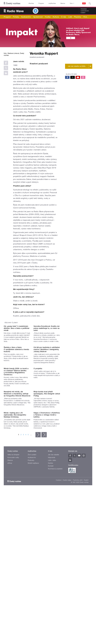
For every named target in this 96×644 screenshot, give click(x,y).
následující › (38, 530)
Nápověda (52, 553)
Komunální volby (13, 553)
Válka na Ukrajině (13, 550)
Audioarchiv (85, 11)
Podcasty (31, 556)
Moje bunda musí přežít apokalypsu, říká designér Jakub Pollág (47, 474)
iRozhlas (30, 3)
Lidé (70, 17)
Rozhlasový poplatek (55, 564)
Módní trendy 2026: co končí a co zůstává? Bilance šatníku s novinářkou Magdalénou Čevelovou (16, 437)
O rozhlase (65, 3)
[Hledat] (90, 3)
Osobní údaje (67, 575)
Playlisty (78, 17)
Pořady (16, 17)
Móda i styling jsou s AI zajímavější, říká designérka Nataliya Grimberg (15, 510)
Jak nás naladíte (54, 550)
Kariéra (50, 559)
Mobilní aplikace (33, 559)
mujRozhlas (47, 3)
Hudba (48, 17)
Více (86, 17)
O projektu (38, 434)
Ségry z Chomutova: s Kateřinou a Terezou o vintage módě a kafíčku (47, 510)
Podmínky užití (78, 575)
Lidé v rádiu (52, 556)
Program (38, 3)
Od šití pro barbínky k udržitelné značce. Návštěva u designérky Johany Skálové (47, 399)
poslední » (44, 530)
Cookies (58, 575)
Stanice (56, 3)
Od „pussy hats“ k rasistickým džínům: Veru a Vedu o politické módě (17, 363)
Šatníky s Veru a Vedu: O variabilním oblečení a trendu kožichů (16, 399)
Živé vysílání (32, 550)
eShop (10, 559)
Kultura (56, 17)
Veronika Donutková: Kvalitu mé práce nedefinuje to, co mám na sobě (46, 363)
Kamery (83, 13)
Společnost (38, 17)
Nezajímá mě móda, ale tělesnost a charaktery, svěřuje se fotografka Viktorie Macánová (17, 474)
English (86, 575)
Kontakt (51, 561)
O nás (64, 17)
